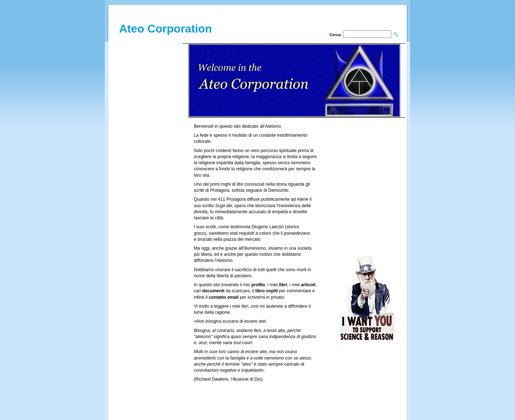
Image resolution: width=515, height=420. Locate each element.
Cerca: (336, 35)
